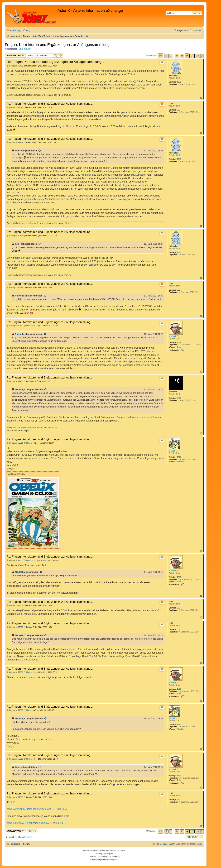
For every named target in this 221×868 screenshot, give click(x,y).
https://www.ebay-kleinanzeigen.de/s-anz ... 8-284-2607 (37, 809)
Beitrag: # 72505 (15, 627)
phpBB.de (116, 857)
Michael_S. (174, 336)
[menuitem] (27, 31)
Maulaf (27, 49)
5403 (179, 398)
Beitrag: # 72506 (15, 672)
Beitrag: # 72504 (15, 605)
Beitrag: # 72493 (15, 107)
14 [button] (177, 56)
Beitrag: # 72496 (15, 288)
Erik (21, 49)
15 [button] (182, 56)
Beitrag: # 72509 (15, 797)
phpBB (95, 850)
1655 (179, 82)
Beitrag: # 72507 (15, 710)
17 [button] (192, 56)
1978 (179, 457)
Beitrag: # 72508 (15, 759)
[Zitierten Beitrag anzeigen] (40, 151)
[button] (160, 56)
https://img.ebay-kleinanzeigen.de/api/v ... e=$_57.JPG (37, 823)
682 (179, 110)
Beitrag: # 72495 (15, 236)
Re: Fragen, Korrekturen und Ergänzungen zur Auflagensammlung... (55, 62)
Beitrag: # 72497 (15, 326)
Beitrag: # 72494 (15, 142)
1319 (179, 342)
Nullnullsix (174, 76)
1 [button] (170, 56)
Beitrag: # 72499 (15, 381)
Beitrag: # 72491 (15, 66)
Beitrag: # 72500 (15, 443)
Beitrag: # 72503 (15, 560)
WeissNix (173, 392)
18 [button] (197, 56)
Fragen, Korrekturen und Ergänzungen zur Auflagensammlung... (59, 45)
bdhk (171, 103)
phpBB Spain (108, 854)
